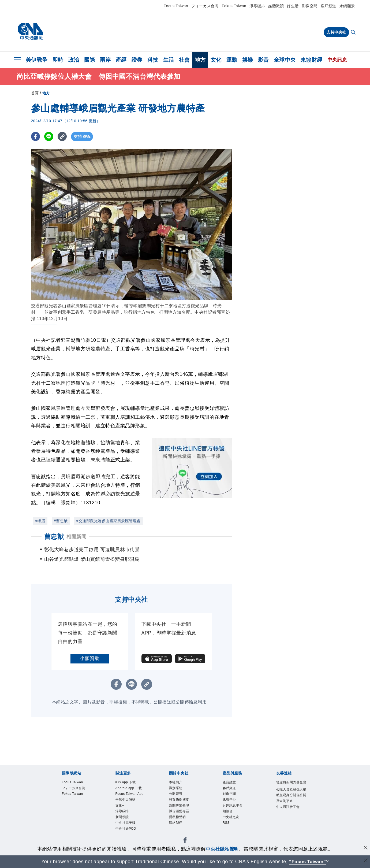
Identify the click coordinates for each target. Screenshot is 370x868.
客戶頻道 (328, 6)
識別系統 (176, 789)
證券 (137, 60)
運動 (232, 60)
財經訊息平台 (233, 808)
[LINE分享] (49, 137)
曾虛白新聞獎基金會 (291, 786)
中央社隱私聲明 (222, 849)
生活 (169, 60)
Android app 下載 (130, 789)
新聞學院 (123, 820)
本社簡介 (176, 783)
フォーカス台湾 (205, 6)
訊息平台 (230, 801)
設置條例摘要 (180, 801)
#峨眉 (40, 521)
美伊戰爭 (37, 60)
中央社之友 (232, 820)
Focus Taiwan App (131, 795)
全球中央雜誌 (126, 801)
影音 (264, 60)
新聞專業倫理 (180, 808)
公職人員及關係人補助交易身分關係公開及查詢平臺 (291, 802)
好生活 (293, 6)
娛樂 (248, 60)
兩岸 (105, 60)
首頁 (35, 93)
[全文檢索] (354, 33)
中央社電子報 (126, 826)
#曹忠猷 (61, 521)
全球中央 (285, 60)
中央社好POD (127, 832)
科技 (153, 60)
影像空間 (310, 6)
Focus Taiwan (176, 6)
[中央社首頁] (30, 31)
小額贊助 (90, 658)
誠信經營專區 (180, 814)
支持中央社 (336, 32)
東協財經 (312, 60)
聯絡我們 (176, 826)
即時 (58, 60)
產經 (121, 60)
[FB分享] (36, 137)
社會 (184, 60)
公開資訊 (176, 795)
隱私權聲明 (178, 820)
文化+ (120, 808)
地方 (200, 60)
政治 (74, 60)
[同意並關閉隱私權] (365, 848)
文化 (216, 60)
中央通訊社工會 (289, 815)
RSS (227, 826)
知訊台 (228, 814)
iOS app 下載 (127, 783)
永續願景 (347, 6)
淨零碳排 (257, 6)
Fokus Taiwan (234, 6)
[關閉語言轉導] (365, 861)
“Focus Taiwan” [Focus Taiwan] (307, 862)
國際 (90, 60)
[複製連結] (63, 137)
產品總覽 (230, 783)
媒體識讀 (276, 6)
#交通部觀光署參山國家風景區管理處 (109, 521)
